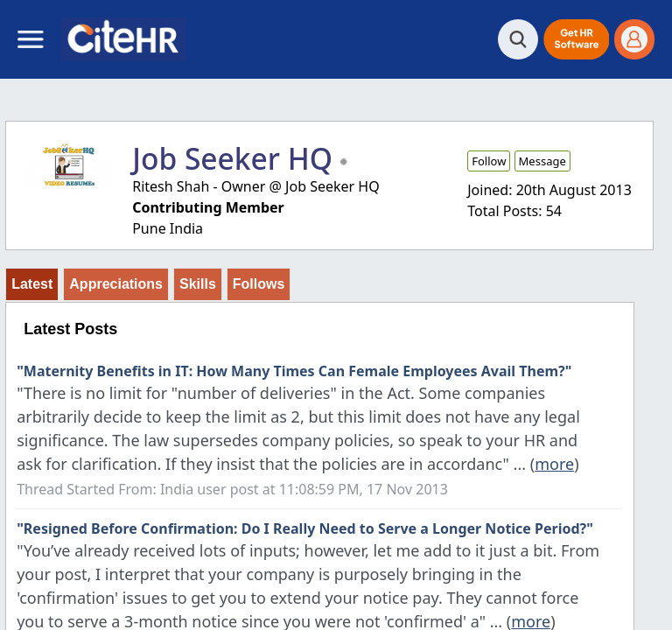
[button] (576, 39)
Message (542, 161)
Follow (489, 161)
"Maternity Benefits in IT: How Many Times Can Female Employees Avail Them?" (294, 371)
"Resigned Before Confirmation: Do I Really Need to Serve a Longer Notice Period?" (305, 528)
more (554, 464)
